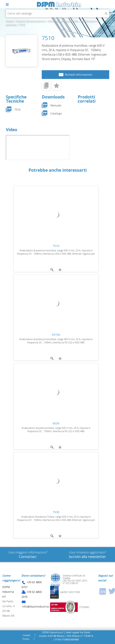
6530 (56, 423)
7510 (17, 110)
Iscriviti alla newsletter (87, 557)
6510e (56, 335)
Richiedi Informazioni (78, 75)
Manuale (56, 105)
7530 (56, 512)
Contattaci (28, 557)
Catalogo (56, 113)
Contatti (26, 635)
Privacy (26, 639)
